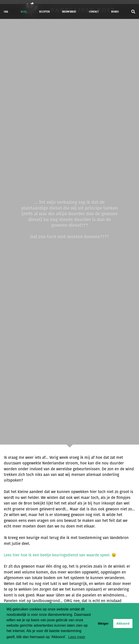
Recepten (44, 11)
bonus (115, 11)
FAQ (6, 11)
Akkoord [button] (123, 623)
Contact (94, 11)
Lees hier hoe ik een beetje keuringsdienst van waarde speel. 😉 (60, 555)
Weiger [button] (103, 623)
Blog (24, 11)
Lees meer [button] (77, 637)
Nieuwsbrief (69, 11)
